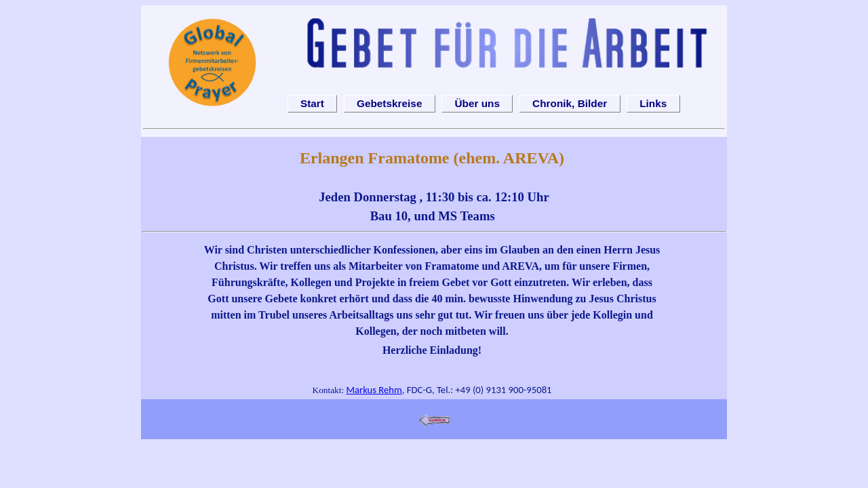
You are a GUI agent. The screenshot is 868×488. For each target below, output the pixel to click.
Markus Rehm (374, 390)
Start (312, 103)
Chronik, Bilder (570, 103)
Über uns (477, 103)
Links (653, 103)
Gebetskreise (389, 103)
